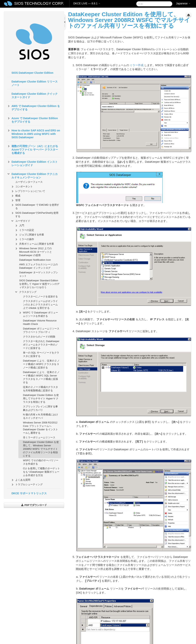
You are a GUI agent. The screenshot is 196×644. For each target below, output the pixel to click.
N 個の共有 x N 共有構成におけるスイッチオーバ (40, 416)
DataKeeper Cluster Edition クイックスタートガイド (35, 95)
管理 (16, 200)
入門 (19, 226)
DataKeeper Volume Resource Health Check (40, 322)
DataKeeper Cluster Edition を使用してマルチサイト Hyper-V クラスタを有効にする (41, 398)
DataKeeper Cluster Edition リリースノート (35, 83)
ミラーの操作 (24, 239)
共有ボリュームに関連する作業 (34, 244)
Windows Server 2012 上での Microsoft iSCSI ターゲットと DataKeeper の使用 (33, 251)
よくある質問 (20, 480)
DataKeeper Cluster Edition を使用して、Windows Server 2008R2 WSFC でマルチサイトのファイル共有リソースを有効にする (41, 449)
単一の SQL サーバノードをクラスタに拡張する (41, 354)
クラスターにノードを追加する (40, 297)
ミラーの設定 (24, 230)
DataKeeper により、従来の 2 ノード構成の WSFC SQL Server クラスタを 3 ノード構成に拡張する (41, 377)
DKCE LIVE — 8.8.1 (87, 3)
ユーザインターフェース (29, 182)
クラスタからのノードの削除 (39, 337)
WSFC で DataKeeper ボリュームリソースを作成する (38, 314)
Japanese (183, 3)
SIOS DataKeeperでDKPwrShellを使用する (35, 214)
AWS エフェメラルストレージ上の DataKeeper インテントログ (38, 266)
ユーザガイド (20, 221)
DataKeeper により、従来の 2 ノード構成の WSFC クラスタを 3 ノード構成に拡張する (41, 364)
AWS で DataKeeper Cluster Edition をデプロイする (33, 107)
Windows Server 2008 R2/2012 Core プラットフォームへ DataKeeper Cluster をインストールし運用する (40, 428)
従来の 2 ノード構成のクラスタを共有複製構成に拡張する (40, 389)
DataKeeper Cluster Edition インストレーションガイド (32, 163)
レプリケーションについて (28, 191)
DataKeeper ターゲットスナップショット (39, 274)
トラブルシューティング (27, 485)
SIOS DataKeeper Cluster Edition (32, 73)
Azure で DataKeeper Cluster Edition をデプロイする (32, 120)
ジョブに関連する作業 (29, 235)
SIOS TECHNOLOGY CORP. (39, 3)
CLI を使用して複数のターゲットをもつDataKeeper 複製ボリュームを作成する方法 (41, 472)
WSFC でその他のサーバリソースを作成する (41, 462)
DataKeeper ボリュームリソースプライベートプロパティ (41, 330)
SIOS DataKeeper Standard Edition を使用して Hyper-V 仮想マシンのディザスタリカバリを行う (39, 284)
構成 (16, 196)
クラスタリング (26, 292)
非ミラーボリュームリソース (39, 437)
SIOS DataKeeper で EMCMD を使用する (35, 206)
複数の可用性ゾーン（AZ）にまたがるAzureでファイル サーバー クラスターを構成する (32, 149)
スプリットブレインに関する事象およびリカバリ (40, 408)
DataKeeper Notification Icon (35, 260)
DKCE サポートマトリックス (29, 493)
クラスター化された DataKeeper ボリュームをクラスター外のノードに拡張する (41, 345)
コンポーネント (22, 187)
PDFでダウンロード (34, 505)
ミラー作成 (137, 65)
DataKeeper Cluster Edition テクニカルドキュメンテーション (32, 175)
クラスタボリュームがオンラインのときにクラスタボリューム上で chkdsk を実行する (40, 305)
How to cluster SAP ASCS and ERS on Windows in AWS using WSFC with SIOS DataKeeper (33, 133)
